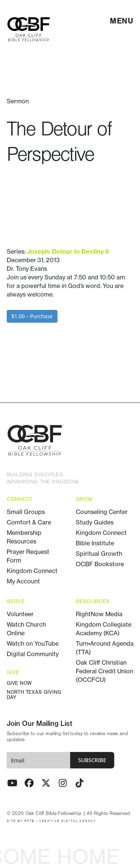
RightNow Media (99, 614)
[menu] (122, 21)
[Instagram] (63, 783)
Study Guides (95, 522)
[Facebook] (29, 783)
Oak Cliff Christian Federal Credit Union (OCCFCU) (105, 671)
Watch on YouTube (33, 643)
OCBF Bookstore (100, 564)
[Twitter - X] (46, 783)
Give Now (19, 684)
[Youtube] (12, 783)
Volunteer (20, 614)
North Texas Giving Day (34, 695)
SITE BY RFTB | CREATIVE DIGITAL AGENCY (51, 821)
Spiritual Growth (99, 554)
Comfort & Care (29, 522)
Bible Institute (95, 543)
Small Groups (26, 512)
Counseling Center (102, 512)
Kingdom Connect (32, 571)
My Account (23, 581)
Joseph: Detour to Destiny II (68, 251)
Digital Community (33, 654)
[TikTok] (80, 783)
